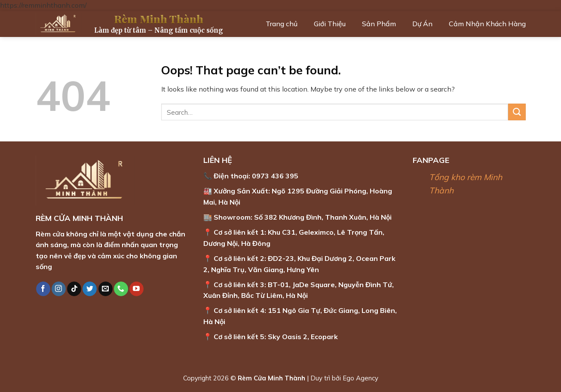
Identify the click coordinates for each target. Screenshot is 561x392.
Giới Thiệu (330, 24)
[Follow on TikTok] (74, 289)
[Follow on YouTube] (136, 289)
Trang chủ (282, 24)
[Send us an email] (106, 289)
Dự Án (422, 24)
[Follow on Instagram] (59, 289)
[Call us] (121, 289)
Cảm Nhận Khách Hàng (487, 24)
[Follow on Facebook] (43, 289)
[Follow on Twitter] (90, 289)
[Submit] (517, 112)
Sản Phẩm (379, 24)
